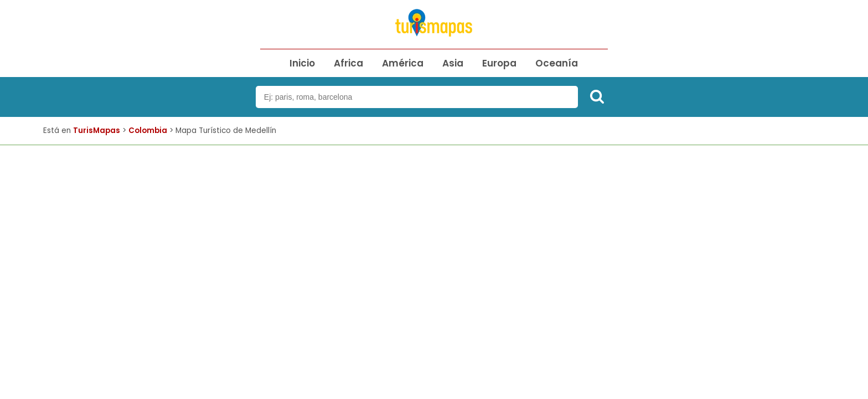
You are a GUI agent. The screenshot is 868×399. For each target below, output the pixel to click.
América (403, 63)
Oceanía (557, 63)
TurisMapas (97, 131)
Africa (348, 63)
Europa (499, 63)
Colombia (148, 131)
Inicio (302, 63)
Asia (453, 63)
